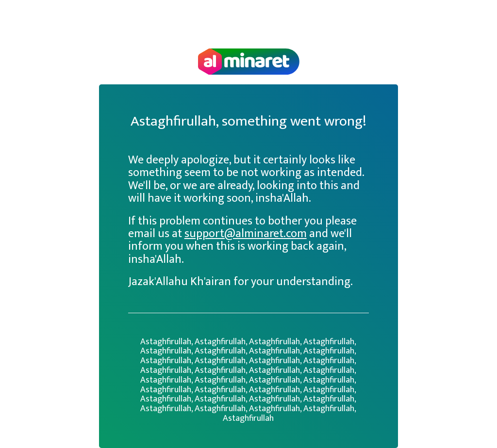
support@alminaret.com (246, 234)
